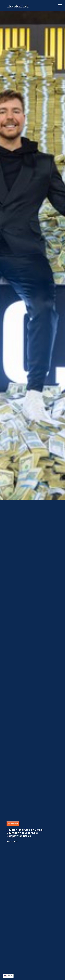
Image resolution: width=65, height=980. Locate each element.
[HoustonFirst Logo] (18, 6)
